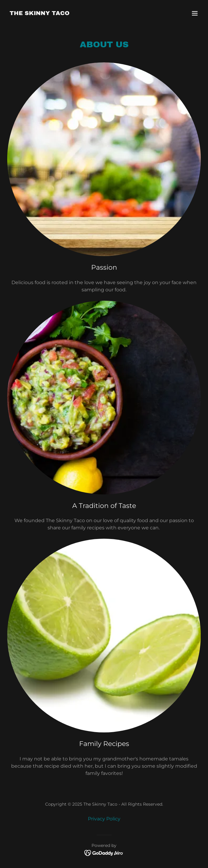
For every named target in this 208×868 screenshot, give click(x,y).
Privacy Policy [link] (104, 819)
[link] (40, 13)
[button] (195, 13)
